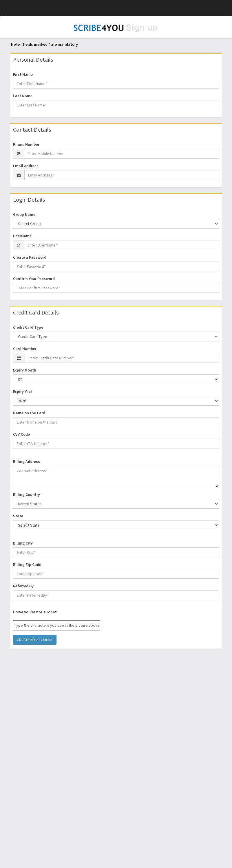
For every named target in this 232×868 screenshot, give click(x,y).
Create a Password (30, 257)
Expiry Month (25, 370)
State (18, 516)
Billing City (23, 543)
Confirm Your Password (34, 279)
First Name (23, 74)
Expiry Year (23, 391)
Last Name (23, 96)
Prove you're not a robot (35, 612)
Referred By (23, 586)
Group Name (24, 214)
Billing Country (27, 494)
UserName (22, 236)
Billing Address (27, 461)
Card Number (25, 349)
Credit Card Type (28, 327)
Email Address (26, 166)
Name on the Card (29, 413)
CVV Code (21, 434)
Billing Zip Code (27, 564)
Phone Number (26, 144)
